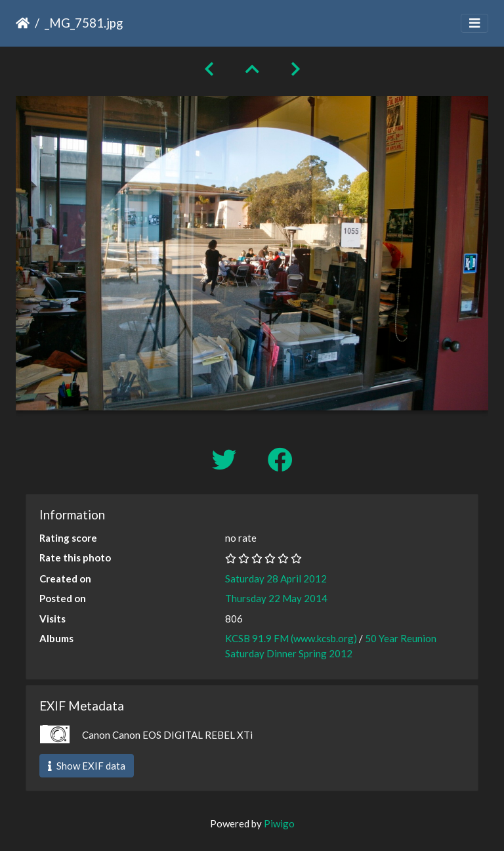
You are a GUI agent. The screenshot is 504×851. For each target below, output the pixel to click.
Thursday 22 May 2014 (276, 598)
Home (23, 23)
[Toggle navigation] (474, 23)
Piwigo (279, 823)
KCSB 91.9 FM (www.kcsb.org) (291, 638)
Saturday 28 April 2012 (276, 578)
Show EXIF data (87, 766)
